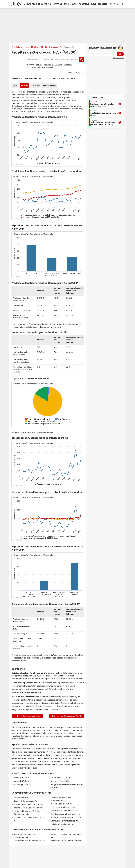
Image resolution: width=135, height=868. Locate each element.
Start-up (58, 4)
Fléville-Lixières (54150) (61, 778)
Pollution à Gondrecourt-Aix (63, 824)
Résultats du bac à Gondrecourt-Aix (29, 841)
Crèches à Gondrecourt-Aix (63, 807)
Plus (112, 4)
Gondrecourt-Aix (56, 47)
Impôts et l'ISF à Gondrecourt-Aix (28, 808)
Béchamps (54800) (22, 785)
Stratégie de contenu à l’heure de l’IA (104, 113)
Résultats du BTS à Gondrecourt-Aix (66, 841)
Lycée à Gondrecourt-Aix (62, 804)
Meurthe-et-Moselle (39, 47)
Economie (102, 4)
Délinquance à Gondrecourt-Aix (64, 821)
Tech (34, 4)
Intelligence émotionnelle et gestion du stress (103, 104)
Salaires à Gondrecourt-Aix (26, 801)
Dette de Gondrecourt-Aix (27, 716)
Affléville (39, 65)
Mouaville (48, 65)
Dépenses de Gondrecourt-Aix (67, 716)
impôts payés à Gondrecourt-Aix (39, 432)
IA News (27, 4)
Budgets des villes (22, 47)
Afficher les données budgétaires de (26, 78)
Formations (98, 97)
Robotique (84, 4)
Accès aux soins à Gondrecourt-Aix (66, 817)
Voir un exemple (118, 58)
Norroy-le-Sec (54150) (61, 781)
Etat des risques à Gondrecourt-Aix (66, 814)
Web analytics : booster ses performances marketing (103, 122)
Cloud (94, 4)
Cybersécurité (71, 4)
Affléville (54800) (21, 778)
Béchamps (58, 65)
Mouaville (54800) (22, 781)
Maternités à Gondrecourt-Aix (64, 811)
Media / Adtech (45, 4)
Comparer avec (58, 78)
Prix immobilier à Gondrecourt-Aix (28, 804)
